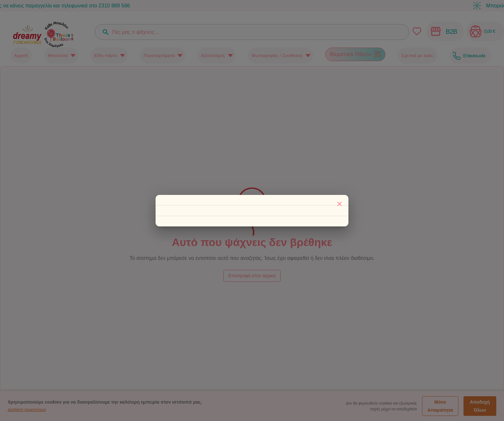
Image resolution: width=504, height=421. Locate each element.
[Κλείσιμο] (339, 204)
